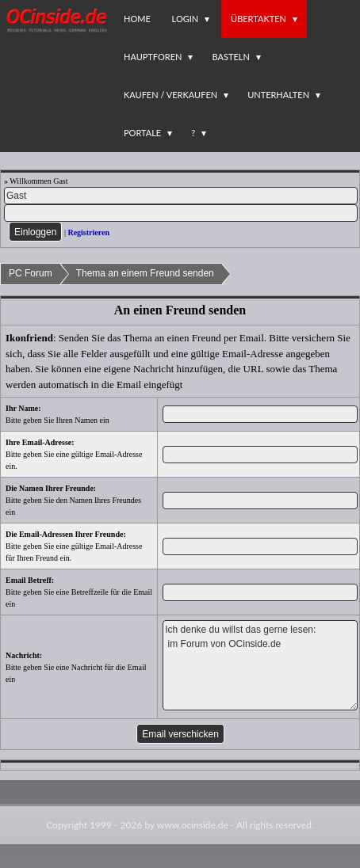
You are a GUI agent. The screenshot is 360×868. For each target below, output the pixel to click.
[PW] (181, 213)
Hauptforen (153, 57)
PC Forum (31, 273)
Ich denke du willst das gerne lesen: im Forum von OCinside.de (260, 665)
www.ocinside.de (193, 825)
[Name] (181, 196)
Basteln (230, 57)
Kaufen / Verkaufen (170, 95)
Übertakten (259, 19)
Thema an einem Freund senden (145, 273)
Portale (142, 133)
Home (137, 19)
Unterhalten (278, 95)
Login (186, 19)
